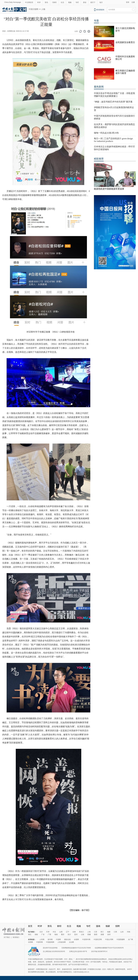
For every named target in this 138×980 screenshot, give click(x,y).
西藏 (89, 934)
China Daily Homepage (13, 2)
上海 (89, 932)
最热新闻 (99, 87)
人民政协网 (62, 942)
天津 (48, 932)
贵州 (76, 934)
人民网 (42, 939)
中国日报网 (33, 9)
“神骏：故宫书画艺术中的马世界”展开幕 (113, 102)
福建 (109, 932)
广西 (49, 934)
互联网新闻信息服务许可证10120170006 (76, 948)
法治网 (71, 942)
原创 (85, 2)
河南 (129, 932)
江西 (115, 932)
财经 (59, 926)
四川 (69, 934)
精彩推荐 (99, 159)
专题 (96, 21)
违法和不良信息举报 (50, 948)
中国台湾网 (109, 939)
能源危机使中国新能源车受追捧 (109, 189)
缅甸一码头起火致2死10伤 (106, 133)
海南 (56, 934)
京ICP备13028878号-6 (99, 951)
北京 (41, 932)
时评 (39, 2)
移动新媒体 (100, 10)
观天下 (93, 2)
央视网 (76, 939)
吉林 (74, 932)
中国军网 (39, 942)
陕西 (96, 934)
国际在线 (67, 939)
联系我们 (16, 937)
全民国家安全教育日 (125, 42)
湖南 (36, 934)
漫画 (98, 926)
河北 (54, 932)
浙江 (102, 932)
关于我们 (7, 937)
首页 (30, 926)
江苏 (96, 932)
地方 (101, 2)
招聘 (118, 926)
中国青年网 (86, 939)
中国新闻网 (50, 942)
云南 (82, 934)
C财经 (54, 2)
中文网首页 (29, 2)
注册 (133, 2)
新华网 (50, 939)
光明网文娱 (11, 31)
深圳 (109, 934)
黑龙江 (82, 932)
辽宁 (68, 932)
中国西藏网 (121, 939)
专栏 (77, 2)
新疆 (102, 934)
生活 (62, 2)
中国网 (58, 939)
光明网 (30, 942)
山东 (122, 932)
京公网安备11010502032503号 (54, 951)
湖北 (30, 934)
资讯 (46, 2)
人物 (43, 9)
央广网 (130, 939)
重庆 (63, 934)
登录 (128, 2)
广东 (43, 934)
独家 (108, 926)
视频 (70, 2)
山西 (61, 932)
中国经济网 (98, 939)
